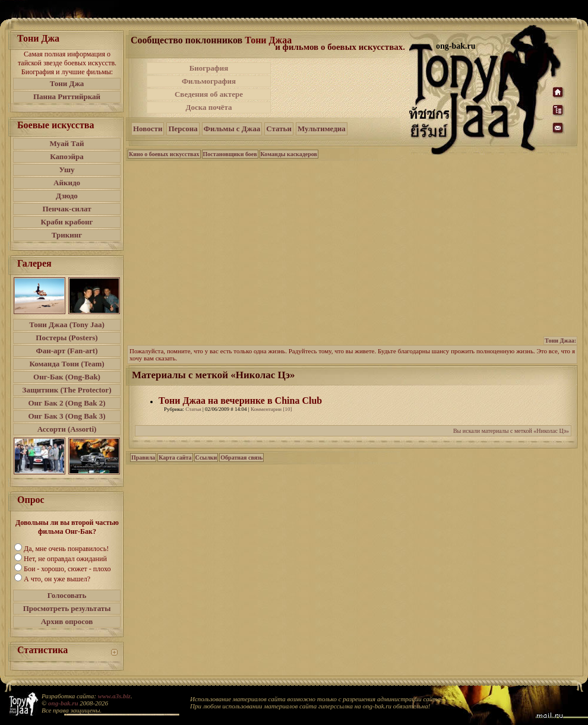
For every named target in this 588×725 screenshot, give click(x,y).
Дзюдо (67, 196)
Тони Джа (67, 83)
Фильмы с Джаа (232, 129)
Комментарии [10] (271, 409)
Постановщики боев (230, 154)
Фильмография (209, 81)
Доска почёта (208, 107)
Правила (143, 458)
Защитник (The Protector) (67, 390)
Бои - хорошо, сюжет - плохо (67, 569)
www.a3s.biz (114, 696)
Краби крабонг (67, 222)
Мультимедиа (322, 129)
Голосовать (67, 595)
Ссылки (206, 458)
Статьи (279, 129)
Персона (183, 129)
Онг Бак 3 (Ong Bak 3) (67, 416)
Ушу (67, 170)
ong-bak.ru (63, 703)
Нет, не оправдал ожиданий (65, 559)
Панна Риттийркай (67, 96)
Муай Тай (67, 143)
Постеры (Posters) (67, 338)
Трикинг (67, 235)
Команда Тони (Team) (67, 364)
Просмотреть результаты (67, 608)
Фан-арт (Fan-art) (67, 351)
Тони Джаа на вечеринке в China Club (240, 401)
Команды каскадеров (289, 154)
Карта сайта (175, 458)
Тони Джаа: (560, 341)
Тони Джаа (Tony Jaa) (67, 324)
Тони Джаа (268, 40)
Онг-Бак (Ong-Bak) (67, 377)
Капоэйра (67, 156)
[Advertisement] (341, 88)
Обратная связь (241, 458)
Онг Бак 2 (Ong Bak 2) (67, 403)
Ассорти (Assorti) (67, 429)
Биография (209, 68)
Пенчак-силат (67, 209)
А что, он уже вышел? (57, 579)
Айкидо (67, 183)
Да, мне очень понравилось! (66, 549)
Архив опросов (67, 621)
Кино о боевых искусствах (164, 154)
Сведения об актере (209, 94)
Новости (148, 129)
